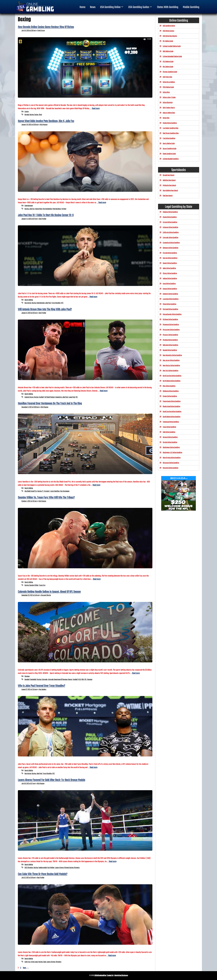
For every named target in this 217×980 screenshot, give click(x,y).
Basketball (33, 680)
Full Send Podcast (49, 397)
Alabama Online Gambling (170, 212)
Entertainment (29, 206)
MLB (80, 680)
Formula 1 (47, 491)
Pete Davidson (57, 209)
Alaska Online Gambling (170, 217)
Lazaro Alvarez (59, 868)
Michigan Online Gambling (170, 319)
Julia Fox (32, 209)
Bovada (27, 115)
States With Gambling (168, 7)
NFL (77, 397)
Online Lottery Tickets (169, 97)
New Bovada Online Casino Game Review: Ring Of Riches (46, 27)
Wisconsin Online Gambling (171, 463)
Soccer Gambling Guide (170, 149)
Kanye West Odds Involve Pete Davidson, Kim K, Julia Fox (46, 121)
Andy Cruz (27, 962)
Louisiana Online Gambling (171, 299)
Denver (70, 680)
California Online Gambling (171, 232)
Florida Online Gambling (170, 253)
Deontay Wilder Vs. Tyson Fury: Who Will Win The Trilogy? (46, 498)
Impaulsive (58, 397)
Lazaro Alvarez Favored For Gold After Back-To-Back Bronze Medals (51, 780)
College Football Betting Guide (172, 46)
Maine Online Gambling (169, 304)
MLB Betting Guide (168, 62)
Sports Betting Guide (169, 144)
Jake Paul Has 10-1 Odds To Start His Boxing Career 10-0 (46, 215)
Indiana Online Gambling (170, 279)
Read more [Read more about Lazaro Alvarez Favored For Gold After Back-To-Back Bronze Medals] (113, 862)
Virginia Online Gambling (170, 442)
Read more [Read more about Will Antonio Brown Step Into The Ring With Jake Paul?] (104, 391)
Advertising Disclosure (121, 976)
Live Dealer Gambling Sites (171, 128)
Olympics (77, 868)
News (93, 7)
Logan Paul (72, 397)
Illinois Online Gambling (170, 273)
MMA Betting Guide (168, 87)
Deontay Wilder (34, 585)
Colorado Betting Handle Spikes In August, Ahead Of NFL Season (49, 592)
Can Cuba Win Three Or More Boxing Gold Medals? (43, 874)
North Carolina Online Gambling (172, 376)
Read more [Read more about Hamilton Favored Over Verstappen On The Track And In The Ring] (96, 485)
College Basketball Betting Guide (172, 57)
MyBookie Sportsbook (169, 185)
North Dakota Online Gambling (172, 381)
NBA (83, 680)
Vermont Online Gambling (170, 437)
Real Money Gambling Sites (171, 133)
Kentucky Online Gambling (170, 294)
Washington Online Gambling (171, 447)
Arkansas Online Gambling (170, 227)
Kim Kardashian (47, 209)
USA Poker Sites (167, 77)
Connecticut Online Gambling (171, 243)
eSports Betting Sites (169, 113)
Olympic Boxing (69, 868)
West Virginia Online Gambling (172, 458)
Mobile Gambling (191, 7)
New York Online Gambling (170, 371)
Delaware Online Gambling (170, 248)
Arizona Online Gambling (170, 222)
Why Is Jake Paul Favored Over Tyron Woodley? (41, 686)
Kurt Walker (51, 868)
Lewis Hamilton (55, 491)
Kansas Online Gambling (170, 289)
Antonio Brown (29, 397)
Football (41, 397)
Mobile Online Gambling (170, 123)
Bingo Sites (166, 118)
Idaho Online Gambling (169, 268)
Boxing (32, 115)
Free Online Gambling (169, 138)
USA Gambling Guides (140, 7)
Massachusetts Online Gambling (172, 314)
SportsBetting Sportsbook (170, 191)
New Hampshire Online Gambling (172, 355)
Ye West (64, 209)
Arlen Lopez (34, 962)
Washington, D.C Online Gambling (172, 453)
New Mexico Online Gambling (171, 366)
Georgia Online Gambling (170, 258)
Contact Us (110, 976)
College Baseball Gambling (171, 159)
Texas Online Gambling (169, 427)
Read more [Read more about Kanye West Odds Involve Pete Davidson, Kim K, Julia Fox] (102, 203)
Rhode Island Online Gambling (171, 407)
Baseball (27, 680)
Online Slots (166, 92)
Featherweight (43, 868)
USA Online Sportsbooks (170, 36)
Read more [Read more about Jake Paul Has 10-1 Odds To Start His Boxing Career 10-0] (93, 297)
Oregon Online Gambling (170, 396)
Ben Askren (28, 303)
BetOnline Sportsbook (169, 180)
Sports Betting (29, 300)
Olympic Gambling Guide (170, 72)
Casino (27, 112)
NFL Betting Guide (168, 41)
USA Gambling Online (112, 7)
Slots (40, 115)
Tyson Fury (42, 585)
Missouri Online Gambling (170, 335)
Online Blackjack (168, 103)
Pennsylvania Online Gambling (172, 401)
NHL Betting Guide (168, 67)
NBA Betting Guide (168, 51)
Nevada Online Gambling (170, 350)
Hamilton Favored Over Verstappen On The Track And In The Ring (50, 404)
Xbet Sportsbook (168, 196)
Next (26, 968)
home (82, 7)
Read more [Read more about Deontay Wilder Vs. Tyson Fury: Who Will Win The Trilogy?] (97, 579)
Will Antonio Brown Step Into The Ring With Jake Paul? (45, 309)
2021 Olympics (29, 868)
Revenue (27, 676)
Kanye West (39, 209)
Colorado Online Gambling (170, 238)
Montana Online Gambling (170, 340)
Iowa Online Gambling (169, 284)
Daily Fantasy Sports (169, 108)
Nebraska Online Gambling (170, 345)
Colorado (44, 680)
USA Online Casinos (168, 31)
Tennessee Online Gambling (171, 422)
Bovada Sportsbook (169, 175)
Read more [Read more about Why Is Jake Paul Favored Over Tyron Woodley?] (93, 767)
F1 (43, 491)
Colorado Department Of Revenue (58, 680)
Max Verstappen (65, 491)
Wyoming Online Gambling (170, 468)
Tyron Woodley (56, 303)
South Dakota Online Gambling (172, 417)
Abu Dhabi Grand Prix (31, 491)
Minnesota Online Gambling (171, 325)
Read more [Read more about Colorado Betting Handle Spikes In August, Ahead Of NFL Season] (136, 673)
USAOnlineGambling (100, 976)
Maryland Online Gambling (170, 309)
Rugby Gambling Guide (169, 154)
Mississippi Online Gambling (171, 330)
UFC (62, 303)
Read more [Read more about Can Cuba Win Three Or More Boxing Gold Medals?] (112, 956)
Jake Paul (48, 303)
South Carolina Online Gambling (172, 412)
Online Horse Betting (169, 82)
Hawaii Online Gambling (170, 263)
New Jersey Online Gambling (171, 360)
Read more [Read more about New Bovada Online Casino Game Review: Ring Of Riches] (96, 109)
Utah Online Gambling (169, 432)
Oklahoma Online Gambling (171, 391)
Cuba (44, 962)
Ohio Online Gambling (169, 386)
